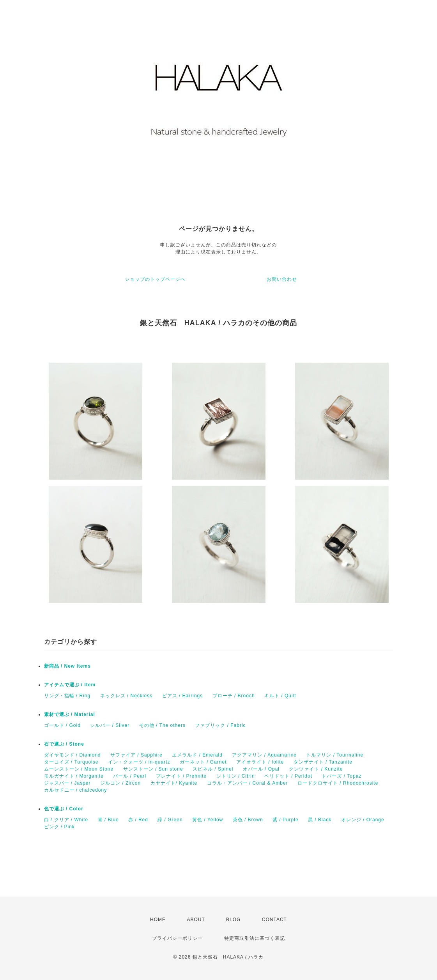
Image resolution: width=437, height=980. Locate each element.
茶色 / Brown (248, 820)
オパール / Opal (261, 769)
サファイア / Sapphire (136, 755)
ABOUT (196, 920)
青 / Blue (108, 820)
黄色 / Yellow (208, 820)
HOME (158, 920)
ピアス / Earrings (183, 696)
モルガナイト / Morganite (74, 776)
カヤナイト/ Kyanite (174, 783)
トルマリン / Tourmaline (335, 755)
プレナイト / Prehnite (181, 776)
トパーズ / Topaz (341, 776)
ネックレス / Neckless (126, 696)
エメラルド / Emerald (197, 755)
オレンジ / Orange (363, 820)
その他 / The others (162, 725)
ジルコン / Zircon (120, 783)
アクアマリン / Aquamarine (264, 755)
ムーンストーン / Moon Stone (79, 769)
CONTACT (274, 920)
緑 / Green (170, 820)
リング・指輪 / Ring (67, 696)
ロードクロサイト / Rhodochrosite (338, 783)
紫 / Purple (286, 820)
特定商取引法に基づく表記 (255, 938)
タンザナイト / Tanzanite (323, 762)
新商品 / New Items (67, 666)
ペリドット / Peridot (288, 776)
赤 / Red (138, 820)
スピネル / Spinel (213, 769)
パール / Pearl (130, 776)
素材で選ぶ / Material (70, 714)
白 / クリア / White (66, 820)
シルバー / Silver (110, 725)
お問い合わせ (282, 279)
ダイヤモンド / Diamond (73, 755)
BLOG (233, 920)
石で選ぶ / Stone (64, 744)
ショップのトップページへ (155, 279)
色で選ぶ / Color (64, 809)
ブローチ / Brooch (234, 696)
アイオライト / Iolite (260, 762)
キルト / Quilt (280, 696)
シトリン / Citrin (236, 776)
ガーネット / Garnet (203, 762)
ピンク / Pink (59, 827)
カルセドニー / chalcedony (76, 790)
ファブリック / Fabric (220, 725)
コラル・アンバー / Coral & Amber (248, 783)
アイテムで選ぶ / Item (70, 685)
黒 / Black (320, 820)
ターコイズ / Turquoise (71, 762)
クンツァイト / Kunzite (316, 769)
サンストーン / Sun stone (153, 769)
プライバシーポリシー (177, 938)
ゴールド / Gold (62, 725)
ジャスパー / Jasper (67, 783)
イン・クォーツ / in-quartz (139, 762)
